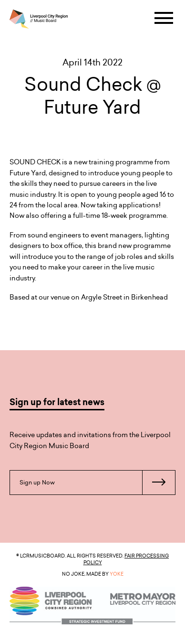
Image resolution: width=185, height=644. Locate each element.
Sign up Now (97, 483)
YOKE (117, 574)
